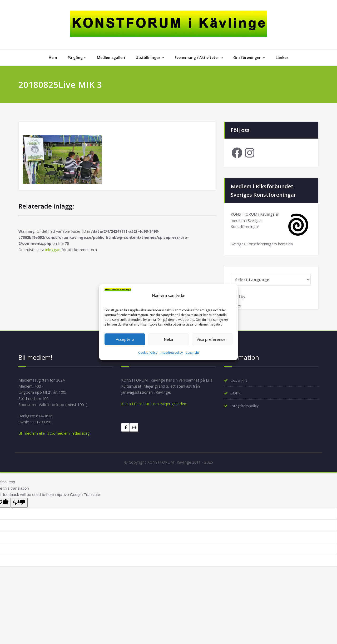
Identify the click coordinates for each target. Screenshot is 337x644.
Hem (53, 57)
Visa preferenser (212, 339)
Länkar (282, 57)
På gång (77, 57)
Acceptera (125, 339)
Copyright (192, 353)
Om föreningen (249, 57)
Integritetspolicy (171, 353)
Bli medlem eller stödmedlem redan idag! (56, 437)
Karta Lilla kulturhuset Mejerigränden (154, 406)
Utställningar (150, 57)
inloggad (54, 251)
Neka (168, 339)
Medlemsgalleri (111, 57)
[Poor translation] (19, 506)
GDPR (236, 395)
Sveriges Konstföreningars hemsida (263, 245)
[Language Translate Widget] (271, 281)
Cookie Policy (148, 353)
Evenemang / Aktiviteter (199, 57)
